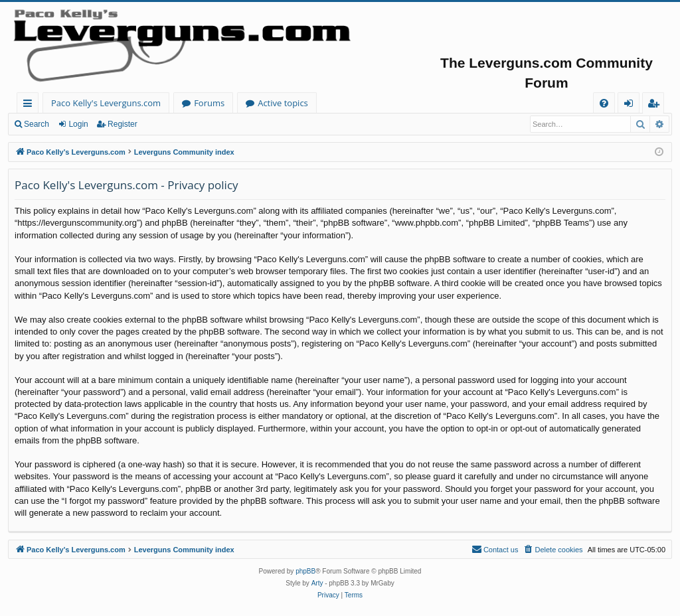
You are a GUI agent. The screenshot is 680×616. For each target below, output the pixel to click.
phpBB (305, 571)
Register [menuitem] (656, 105)
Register (123, 124)
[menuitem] (604, 103)
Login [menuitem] (631, 105)
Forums (209, 103)
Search (37, 124)
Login (78, 124)
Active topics (283, 103)
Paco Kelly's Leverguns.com (106, 103)
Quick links (30, 105)
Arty (317, 583)
